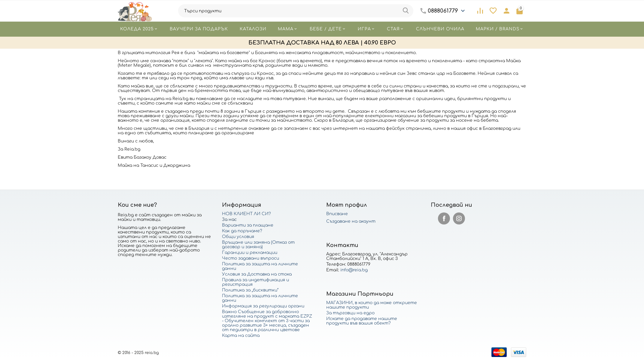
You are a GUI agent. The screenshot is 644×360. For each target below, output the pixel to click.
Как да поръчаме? (242, 231)
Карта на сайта (241, 336)
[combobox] (296, 11)
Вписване (337, 214)
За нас (229, 220)
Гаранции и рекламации (250, 253)
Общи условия (238, 237)
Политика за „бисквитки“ (250, 290)
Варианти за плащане (248, 225)
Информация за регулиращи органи (263, 306)
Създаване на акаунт (351, 221)
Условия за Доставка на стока (257, 274)
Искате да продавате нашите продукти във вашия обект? (362, 321)
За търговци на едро (350, 313)
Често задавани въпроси (251, 258)
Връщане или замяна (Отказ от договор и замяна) (258, 245)
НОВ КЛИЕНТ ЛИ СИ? (246, 214)
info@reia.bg (354, 270)
